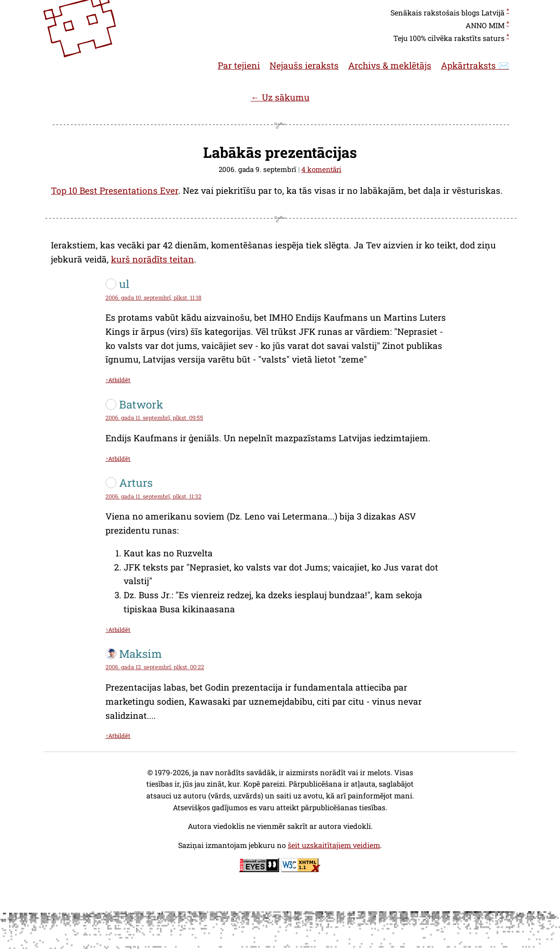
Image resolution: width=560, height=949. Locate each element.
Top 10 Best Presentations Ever (115, 190)
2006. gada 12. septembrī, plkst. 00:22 (155, 667)
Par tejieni (239, 65)
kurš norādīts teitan (152, 259)
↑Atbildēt (118, 380)
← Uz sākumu (280, 97)
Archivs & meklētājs (390, 65)
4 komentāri (321, 169)
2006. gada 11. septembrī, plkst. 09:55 (154, 418)
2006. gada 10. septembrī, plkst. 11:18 (153, 298)
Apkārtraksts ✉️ (475, 65)
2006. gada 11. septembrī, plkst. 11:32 (153, 496)
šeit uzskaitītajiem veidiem (334, 845)
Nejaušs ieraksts (304, 65)
